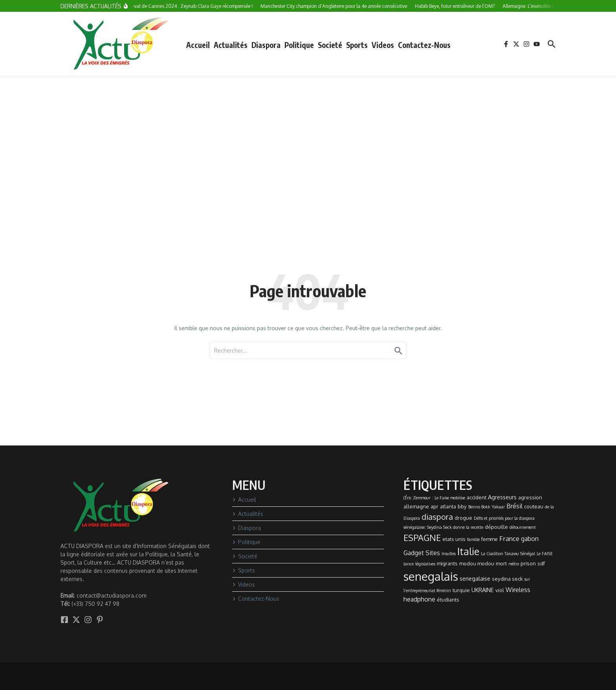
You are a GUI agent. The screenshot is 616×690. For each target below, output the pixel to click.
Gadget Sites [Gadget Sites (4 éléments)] (422, 553)
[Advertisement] (308, 135)
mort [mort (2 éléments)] (501, 563)
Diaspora (266, 45)
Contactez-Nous (424, 45)
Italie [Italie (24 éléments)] (468, 551)
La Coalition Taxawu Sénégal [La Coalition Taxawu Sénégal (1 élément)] (508, 554)
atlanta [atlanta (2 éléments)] (448, 506)
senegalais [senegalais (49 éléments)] (431, 576)
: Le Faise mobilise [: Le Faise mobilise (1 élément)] (449, 498)
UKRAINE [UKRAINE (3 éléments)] (483, 590)
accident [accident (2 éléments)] (477, 497)
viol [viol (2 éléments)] (500, 590)
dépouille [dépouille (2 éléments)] (496, 527)
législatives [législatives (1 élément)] (425, 564)
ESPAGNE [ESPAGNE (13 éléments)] (422, 537)
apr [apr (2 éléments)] (434, 506)
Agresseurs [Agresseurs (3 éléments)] (502, 497)
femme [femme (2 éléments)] (489, 539)
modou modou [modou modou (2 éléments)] (477, 563)
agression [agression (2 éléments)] (530, 497)
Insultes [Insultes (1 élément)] (449, 554)
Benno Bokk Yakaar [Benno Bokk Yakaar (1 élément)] (487, 507)
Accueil (198, 45)
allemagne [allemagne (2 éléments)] (416, 506)
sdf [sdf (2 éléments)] (541, 563)
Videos (383, 45)
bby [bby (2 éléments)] (462, 506)
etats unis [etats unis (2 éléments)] (454, 539)
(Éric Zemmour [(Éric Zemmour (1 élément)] (417, 498)
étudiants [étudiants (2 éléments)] (448, 600)
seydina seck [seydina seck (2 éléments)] (507, 579)
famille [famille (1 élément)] (473, 539)
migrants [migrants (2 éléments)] (447, 563)
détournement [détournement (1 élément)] (523, 527)
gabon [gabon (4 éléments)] (530, 539)
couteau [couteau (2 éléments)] (534, 506)
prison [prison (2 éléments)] (528, 563)
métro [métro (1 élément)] (514, 564)
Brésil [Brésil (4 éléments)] (514, 506)
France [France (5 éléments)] (509, 538)
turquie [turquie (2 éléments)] (461, 590)
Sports (357, 45)
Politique (299, 45)
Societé (330, 45)
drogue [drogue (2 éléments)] (463, 518)
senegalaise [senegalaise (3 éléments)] (475, 578)
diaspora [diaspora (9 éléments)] (437, 517)
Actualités (231, 45)
